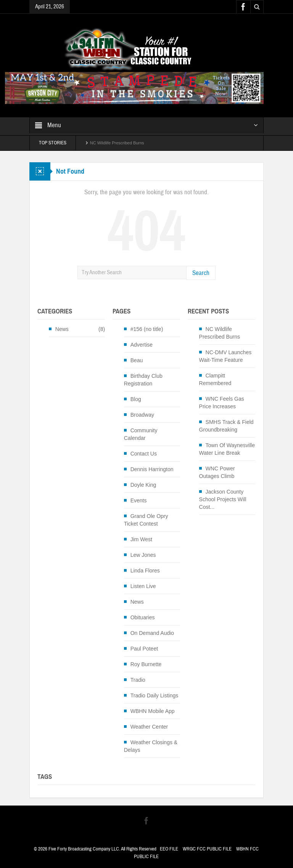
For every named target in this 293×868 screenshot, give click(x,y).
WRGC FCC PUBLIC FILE (207, 849)
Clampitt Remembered (215, 379)
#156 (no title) (147, 329)
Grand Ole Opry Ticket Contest (146, 520)
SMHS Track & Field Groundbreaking (226, 426)
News (62, 329)
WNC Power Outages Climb (217, 472)
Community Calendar (141, 434)
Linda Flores (145, 571)
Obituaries (143, 617)
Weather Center (149, 727)
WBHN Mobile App (153, 711)
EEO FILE (169, 849)
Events (139, 500)
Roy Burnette (146, 664)
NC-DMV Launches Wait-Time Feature (225, 356)
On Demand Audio (152, 633)
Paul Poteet (144, 649)
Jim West (141, 539)
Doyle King (143, 485)
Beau (137, 360)
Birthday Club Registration (143, 380)
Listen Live (143, 586)
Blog (136, 399)
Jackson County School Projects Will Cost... (223, 499)
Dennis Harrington (152, 469)
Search (201, 273)
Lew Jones (143, 555)
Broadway (142, 415)
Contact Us (144, 454)
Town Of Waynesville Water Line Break (227, 449)
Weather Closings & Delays (151, 746)
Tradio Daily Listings (155, 695)
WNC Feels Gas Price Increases (222, 403)
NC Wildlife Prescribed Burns (117, 143)
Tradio (138, 680)
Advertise (142, 345)
